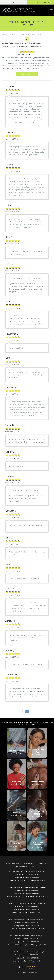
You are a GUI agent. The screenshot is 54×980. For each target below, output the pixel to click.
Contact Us (35, 866)
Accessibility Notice (22, 866)
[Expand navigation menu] (51, 10)
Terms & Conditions (42, 863)
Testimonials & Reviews (35, 34)
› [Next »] (30, 711)
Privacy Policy (29, 863)
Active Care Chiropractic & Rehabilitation (14, 34)
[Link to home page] (25, 10)
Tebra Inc (19, 863)
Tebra (36, 973)
